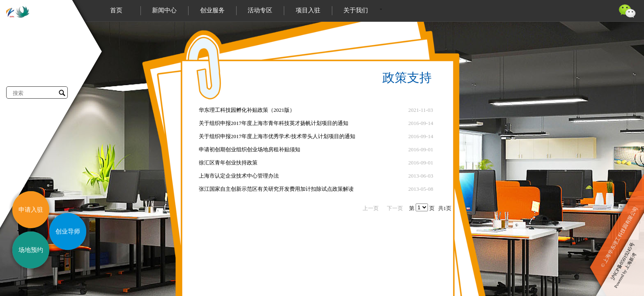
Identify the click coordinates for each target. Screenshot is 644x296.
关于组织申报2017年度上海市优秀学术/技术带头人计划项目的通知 (277, 136)
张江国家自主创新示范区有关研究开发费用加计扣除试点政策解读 (276, 189)
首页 (116, 10)
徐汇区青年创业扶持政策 (228, 163)
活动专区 (260, 10)
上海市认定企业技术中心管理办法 (239, 176)
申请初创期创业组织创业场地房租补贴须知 (250, 149)
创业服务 (212, 10)
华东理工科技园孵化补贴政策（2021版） (247, 110)
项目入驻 (308, 10)
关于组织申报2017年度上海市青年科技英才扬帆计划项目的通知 (274, 123)
